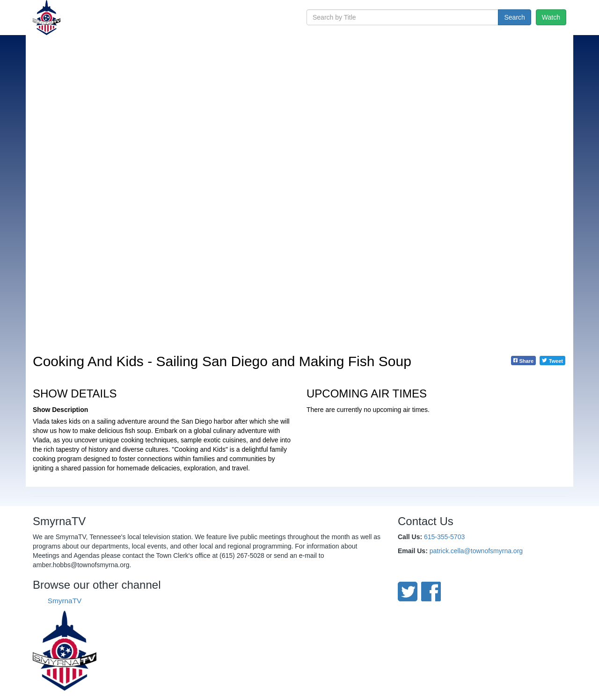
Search (514, 17)
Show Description (60, 410)
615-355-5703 (444, 537)
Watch (551, 17)
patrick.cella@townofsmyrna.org (476, 551)
